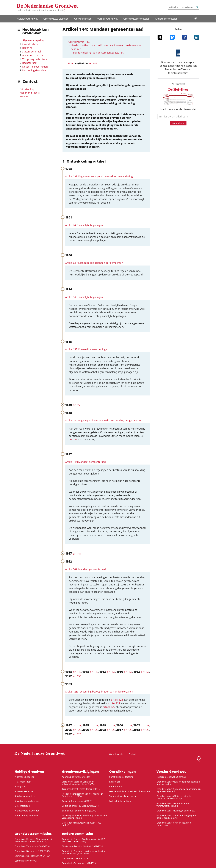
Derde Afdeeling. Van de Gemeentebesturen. (99, 53)
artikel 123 (117, 700)
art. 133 (73, 440)
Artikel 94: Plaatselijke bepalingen (84, 297)
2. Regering (20, 787)
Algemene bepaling (33, 40)
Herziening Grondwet (34, 70)
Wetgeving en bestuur (35, 59)
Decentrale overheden (35, 67)
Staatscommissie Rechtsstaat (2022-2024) (83, 846)
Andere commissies (166, 19)
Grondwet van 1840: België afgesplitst (176, 811)
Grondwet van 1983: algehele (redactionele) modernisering (178, 783)
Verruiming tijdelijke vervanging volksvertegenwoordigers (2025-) (78, 783)
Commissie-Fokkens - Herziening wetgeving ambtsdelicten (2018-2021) (84, 852)
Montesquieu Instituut (52, 10)
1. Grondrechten (23, 782)
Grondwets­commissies (136, 19)
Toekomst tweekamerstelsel (123, 796)
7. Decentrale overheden (27, 811)
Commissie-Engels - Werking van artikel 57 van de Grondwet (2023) (83, 840)
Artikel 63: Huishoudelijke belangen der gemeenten (94, 263)
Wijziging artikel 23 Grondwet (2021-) (80, 806)
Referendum (116, 787)
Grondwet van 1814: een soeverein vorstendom (174, 824)
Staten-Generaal (32, 52)
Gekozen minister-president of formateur (130, 791)
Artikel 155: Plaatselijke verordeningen (87, 349)
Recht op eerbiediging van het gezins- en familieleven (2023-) (83, 795)
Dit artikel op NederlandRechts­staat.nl (30, 93)
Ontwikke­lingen (83, 19)
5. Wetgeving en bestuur (27, 801)
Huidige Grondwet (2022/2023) (172, 777)
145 (95, 63)
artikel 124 (114, 703)
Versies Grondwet (107, 19)
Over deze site (116, 754)
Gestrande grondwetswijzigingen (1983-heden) (82, 824)
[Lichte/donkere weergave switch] (197, 18)
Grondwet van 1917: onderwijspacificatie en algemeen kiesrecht (179, 790)
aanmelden (178, 123)
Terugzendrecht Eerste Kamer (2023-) (81, 789)
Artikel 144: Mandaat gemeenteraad (85, 462)
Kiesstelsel (115, 782)
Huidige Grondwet (27, 19)
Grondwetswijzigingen (56, 19)
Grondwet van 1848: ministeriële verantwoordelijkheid (173, 805)
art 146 (77, 672)
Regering (27, 48)
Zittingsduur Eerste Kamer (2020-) (79, 811)
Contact (132, 754)
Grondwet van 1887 (79, 42)
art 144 (77, 554)
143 (68, 63)
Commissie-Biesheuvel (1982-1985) (32, 851)
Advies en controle (33, 55)
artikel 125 (109, 707)
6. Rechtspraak (22, 806)
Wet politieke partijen (120, 801)
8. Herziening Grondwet (27, 815)
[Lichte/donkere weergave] (197, 18)
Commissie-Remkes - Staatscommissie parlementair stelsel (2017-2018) (34, 840)
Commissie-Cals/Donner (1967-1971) (33, 856)
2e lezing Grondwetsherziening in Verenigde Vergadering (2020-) (84, 817)
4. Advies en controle (25, 796)
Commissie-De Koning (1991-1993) (79, 863)
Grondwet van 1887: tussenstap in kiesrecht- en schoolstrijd (174, 797)
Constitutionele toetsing (121, 777)
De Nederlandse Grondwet (47, 6)
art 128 (77, 726)
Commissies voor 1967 (26, 861)
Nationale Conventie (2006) (75, 858)
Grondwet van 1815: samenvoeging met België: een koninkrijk (176, 817)
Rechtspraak (29, 63)
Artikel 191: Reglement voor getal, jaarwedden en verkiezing (99, 176)
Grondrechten (30, 44)
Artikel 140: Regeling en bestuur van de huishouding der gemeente (103, 421)
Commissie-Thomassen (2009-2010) (32, 846)
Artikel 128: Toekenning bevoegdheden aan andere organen (99, 692)
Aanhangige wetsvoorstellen (76, 777)
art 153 (77, 405)
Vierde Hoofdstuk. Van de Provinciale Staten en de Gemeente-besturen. (106, 47)
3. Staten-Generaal (24, 791)
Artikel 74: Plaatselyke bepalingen (84, 225)
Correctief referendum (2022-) (77, 801)
